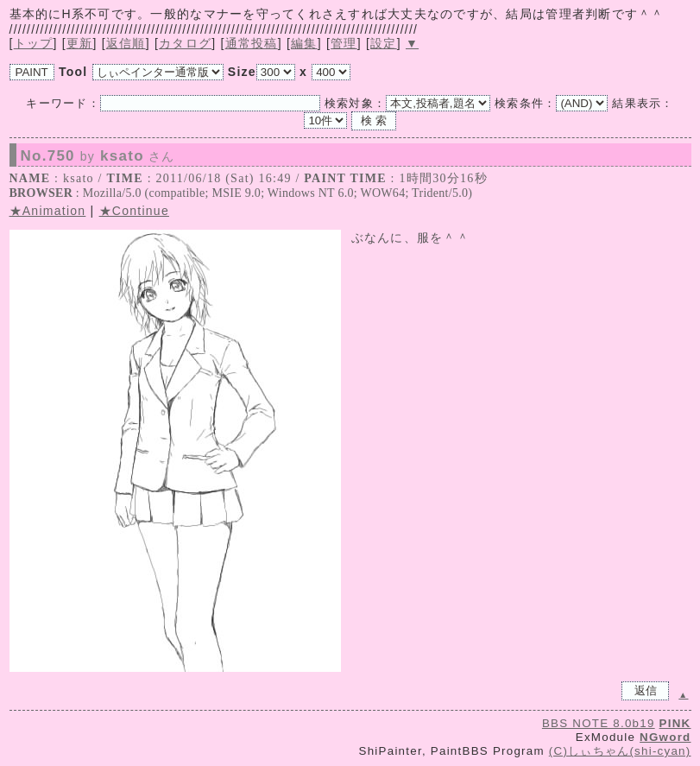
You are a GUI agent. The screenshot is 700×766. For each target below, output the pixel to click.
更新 (80, 43)
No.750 (98, 156)
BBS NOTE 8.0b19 (599, 723)
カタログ (185, 43)
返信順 (126, 43)
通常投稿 (252, 43)
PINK (675, 723)
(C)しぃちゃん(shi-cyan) (620, 751)
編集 (304, 43)
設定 (384, 43)
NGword (665, 737)
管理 (344, 43)
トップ (34, 43)
